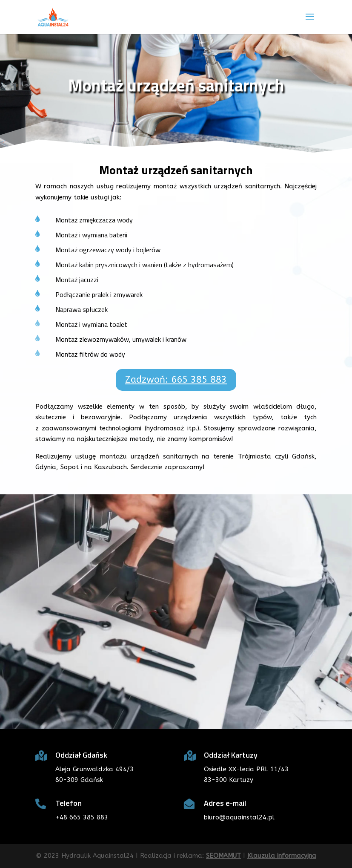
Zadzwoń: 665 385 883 (176, 380)
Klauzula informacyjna (282, 856)
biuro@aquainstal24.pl (239, 817)
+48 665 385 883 (82, 817)
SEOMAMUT (223, 856)
